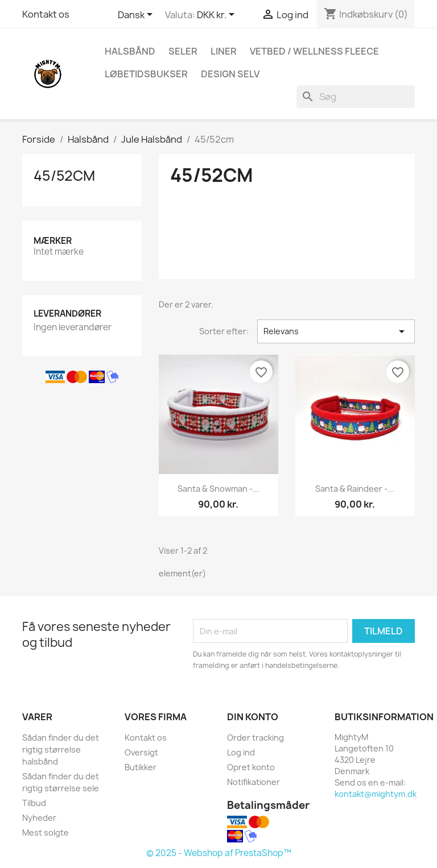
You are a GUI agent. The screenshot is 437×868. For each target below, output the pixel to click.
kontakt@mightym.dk (376, 794)
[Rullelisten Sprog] (137, 15)
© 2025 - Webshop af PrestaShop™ (219, 853)
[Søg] (356, 97)
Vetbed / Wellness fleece (314, 51)
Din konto (253, 717)
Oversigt (141, 752)
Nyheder (39, 818)
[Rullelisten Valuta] (218, 15)
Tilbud (34, 803)
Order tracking (255, 738)
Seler (183, 51)
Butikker (141, 767)
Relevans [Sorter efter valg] (336, 331)
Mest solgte (46, 832)
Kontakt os (46, 14)
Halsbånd (130, 51)
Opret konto (251, 767)
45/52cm (64, 176)
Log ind (241, 752)
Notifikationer (253, 782)
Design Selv (230, 74)
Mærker (53, 241)
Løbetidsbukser (146, 74)
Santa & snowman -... (218, 489)
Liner (224, 51)
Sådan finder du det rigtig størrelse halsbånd (61, 749)
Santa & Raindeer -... (355, 489)
